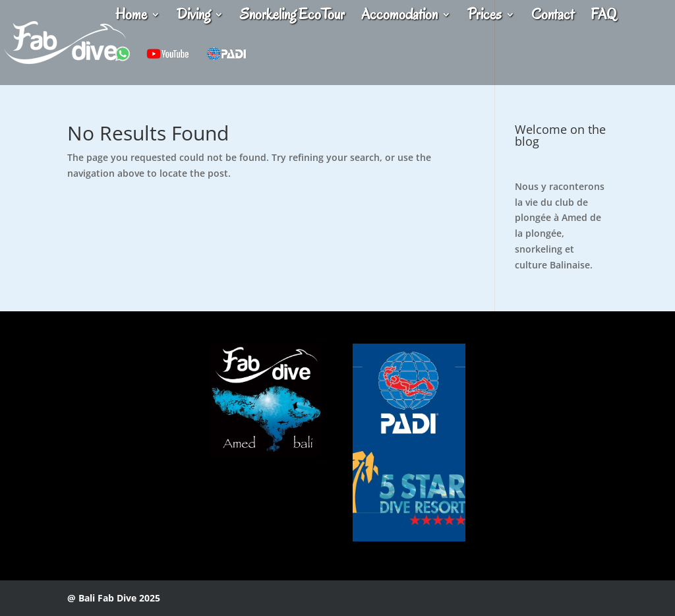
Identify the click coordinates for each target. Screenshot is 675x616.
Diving (193, 17)
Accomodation (399, 17)
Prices (484, 17)
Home (131, 17)
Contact (553, 17)
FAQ (603, 17)
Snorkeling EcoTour (292, 17)
